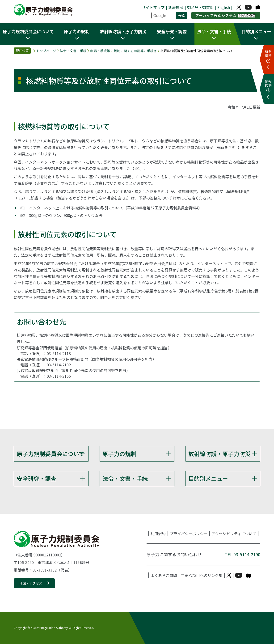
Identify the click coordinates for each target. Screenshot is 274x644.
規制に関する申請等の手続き (135, 51)
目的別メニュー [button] (256, 31)
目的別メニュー (208, 478)
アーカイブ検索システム (225, 15)
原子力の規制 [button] (77, 31)
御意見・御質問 (200, 7)
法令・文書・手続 (73, 51)
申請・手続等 (100, 51)
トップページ (46, 51)
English (224, 7)
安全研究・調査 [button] (172, 31)
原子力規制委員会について (51, 454)
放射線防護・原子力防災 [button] (123, 31)
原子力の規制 (119, 454)
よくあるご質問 (164, 575)
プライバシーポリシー (189, 534)
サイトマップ (153, 7)
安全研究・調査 (37, 478)
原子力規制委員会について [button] (28, 31)
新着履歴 (176, 7)
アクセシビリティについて (234, 534)
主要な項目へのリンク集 (202, 575)
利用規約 (158, 534)
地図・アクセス (31, 583)
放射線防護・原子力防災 (219, 454)
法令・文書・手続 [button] (214, 31)
